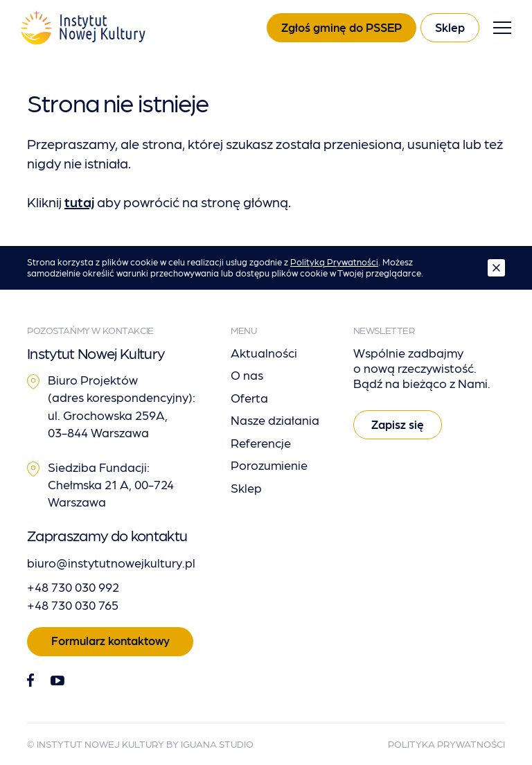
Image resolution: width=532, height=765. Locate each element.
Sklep (450, 27)
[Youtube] (57, 680)
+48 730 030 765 (73, 605)
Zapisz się (398, 424)
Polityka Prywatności (446, 744)
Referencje (261, 442)
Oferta (249, 397)
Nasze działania (275, 420)
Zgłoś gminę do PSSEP (342, 27)
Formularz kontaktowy (110, 640)
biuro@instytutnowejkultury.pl (111, 562)
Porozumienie (269, 465)
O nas (247, 375)
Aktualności (264, 352)
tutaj (79, 202)
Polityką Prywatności (334, 262)
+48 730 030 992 (73, 587)
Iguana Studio (217, 744)
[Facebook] (30, 681)
